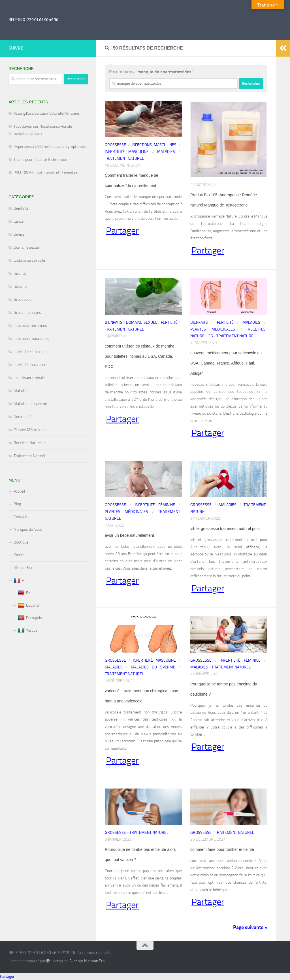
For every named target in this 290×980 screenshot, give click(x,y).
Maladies (166, 152)
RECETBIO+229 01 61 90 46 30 (33, 20)
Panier (19, 555)
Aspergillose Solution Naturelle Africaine (46, 113)
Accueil (19, 491)
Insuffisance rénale (29, 378)
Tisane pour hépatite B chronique (40, 160)
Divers (19, 234)
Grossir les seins (27, 313)
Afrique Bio (23, 568)
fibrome (20, 286)
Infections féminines (30, 326)
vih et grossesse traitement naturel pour (225, 529)
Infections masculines (154, 145)
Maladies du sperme (153, 667)
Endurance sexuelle (29, 260)
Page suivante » (250, 927)
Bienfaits (114, 322)
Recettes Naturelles (30, 443)
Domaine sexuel (142, 322)
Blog (17, 504)
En (24, 593)
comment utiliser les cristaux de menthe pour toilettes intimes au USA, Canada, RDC (140, 356)
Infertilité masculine (127, 152)
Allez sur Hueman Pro (87, 961)
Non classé (23, 417)
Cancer (19, 221)
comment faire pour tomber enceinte (222, 849)
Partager (122, 231)
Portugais (30, 618)
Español (28, 606)
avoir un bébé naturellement (129, 535)
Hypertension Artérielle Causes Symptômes (50, 147)
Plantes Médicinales (213, 329)
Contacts (21, 517)
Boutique (21, 542)
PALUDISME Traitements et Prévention (46, 173)
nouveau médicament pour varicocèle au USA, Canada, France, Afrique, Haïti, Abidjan (226, 363)
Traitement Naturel (124, 158)
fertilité (169, 322)
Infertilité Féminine (155, 505)
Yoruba (28, 630)
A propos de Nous (28, 530)
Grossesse (115, 145)
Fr (19, 581)
